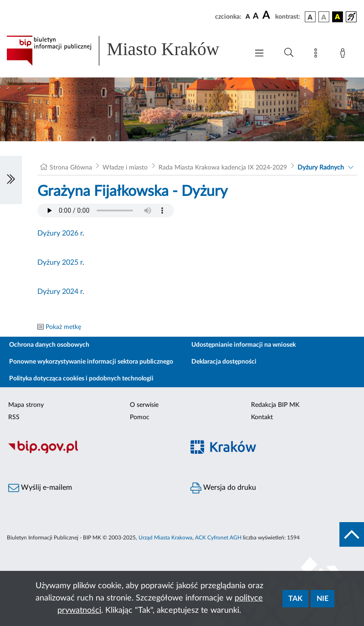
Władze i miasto (125, 168)
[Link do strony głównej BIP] (123, 51)
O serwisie (144, 405)
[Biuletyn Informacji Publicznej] (91, 452)
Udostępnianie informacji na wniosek (244, 345)
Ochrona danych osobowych (49, 345)
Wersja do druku (223, 488)
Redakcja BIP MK (275, 405)
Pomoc (140, 417)
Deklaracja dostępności (224, 362)
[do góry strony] (352, 534)
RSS (14, 417)
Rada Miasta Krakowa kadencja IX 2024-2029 (223, 168)
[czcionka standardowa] (248, 16)
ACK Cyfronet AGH (218, 538)
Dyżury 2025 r (60, 262)
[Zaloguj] (344, 55)
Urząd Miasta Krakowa (165, 538)
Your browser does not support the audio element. (106, 210)
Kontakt (262, 417)
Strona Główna (71, 168)
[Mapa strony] (318, 55)
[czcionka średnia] (256, 17)
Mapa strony (26, 405)
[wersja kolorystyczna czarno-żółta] (338, 17)
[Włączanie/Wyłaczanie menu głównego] (259, 54)
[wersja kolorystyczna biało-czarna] (324, 17)
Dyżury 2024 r (60, 292)
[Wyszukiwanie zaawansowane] (289, 53)
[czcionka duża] (267, 15)
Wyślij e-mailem (40, 488)
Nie (323, 599)
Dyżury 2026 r (60, 233)
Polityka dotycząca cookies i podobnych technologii (81, 379)
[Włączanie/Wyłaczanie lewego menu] (11, 180)
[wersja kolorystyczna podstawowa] (310, 17)
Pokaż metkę (63, 327)
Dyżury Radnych (321, 168)
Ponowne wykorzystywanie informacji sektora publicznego (91, 362)
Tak (295, 599)
